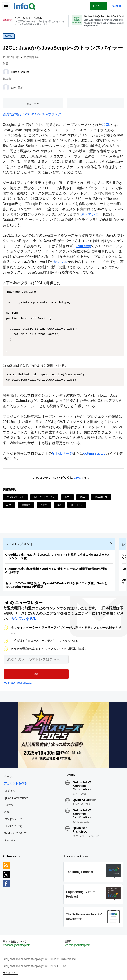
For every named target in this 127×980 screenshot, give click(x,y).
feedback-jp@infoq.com (16, 945)
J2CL (106, 125)
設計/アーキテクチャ (44, 497)
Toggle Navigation (6, 6)
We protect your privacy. (18, 683)
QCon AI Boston (85, 800)
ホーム (8, 776)
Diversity (9, 840)
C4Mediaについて (15, 833)
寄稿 (7, 812)
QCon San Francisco (80, 830)
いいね (36, 103)
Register (98, 6)
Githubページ (62, 453)
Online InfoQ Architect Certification (82, 786)
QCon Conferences (16, 798)
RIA (59, 505)
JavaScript (101, 497)
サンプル (60, 262)
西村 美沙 (17, 87)
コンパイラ (77, 505)
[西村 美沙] (6, 87)
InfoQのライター (15, 819)
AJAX (9, 505)
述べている (90, 214)
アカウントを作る (15, 783)
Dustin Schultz (20, 72)
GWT (67, 497)
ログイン (10, 791)
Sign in (117, 6)
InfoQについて (13, 826)
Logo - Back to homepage (25, 6)
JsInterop (84, 246)
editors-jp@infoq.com (78, 945)
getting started (94, 453)
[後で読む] (96, 103)
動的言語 (26, 505)
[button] (36, 674)
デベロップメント (15, 497)
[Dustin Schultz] (6, 72)
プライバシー (11, 973)
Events (8, 805)
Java (8, 36)
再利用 (44, 505)
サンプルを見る (24, 619)
